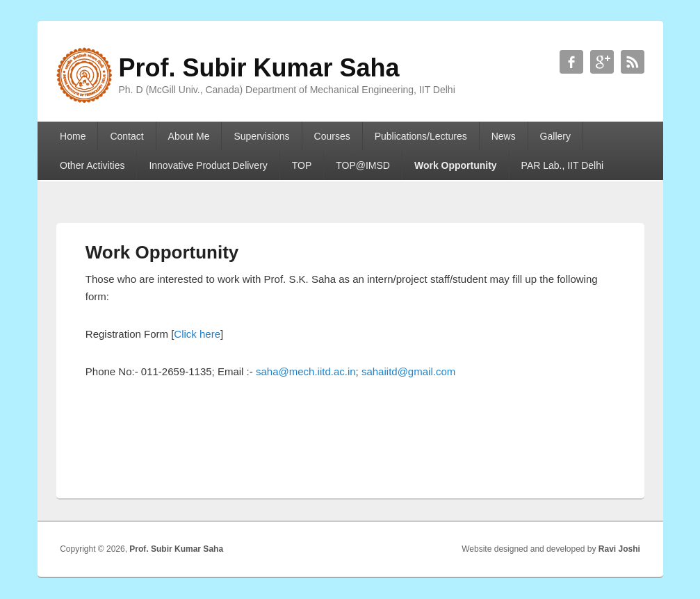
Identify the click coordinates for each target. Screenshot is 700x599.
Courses (332, 136)
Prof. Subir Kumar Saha (176, 549)
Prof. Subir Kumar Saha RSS (633, 62)
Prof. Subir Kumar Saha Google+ (602, 62)
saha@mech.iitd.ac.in (306, 371)
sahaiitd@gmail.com (408, 371)
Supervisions (261, 136)
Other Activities (92, 165)
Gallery (555, 136)
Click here (197, 334)
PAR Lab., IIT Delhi (563, 165)
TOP (302, 165)
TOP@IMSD (363, 165)
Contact (127, 136)
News (504, 136)
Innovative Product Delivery (208, 165)
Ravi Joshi (619, 549)
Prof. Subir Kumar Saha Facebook (571, 62)
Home (73, 136)
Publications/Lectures (421, 136)
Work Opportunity (456, 165)
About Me (189, 136)
